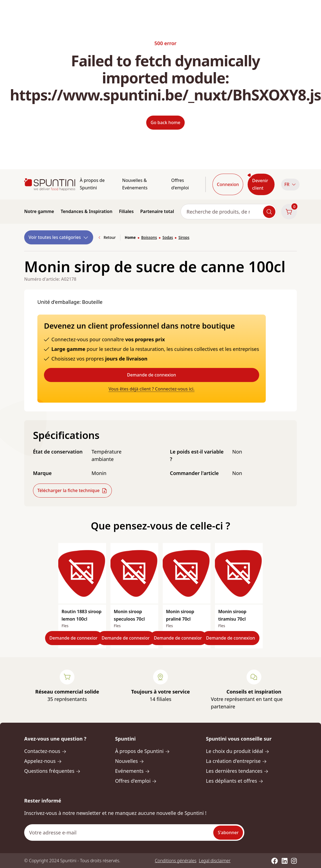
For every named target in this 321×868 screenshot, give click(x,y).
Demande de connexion (151, 375)
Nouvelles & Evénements (135, 184)
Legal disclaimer (215, 861)
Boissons (149, 238)
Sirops (184, 238)
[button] (289, 185)
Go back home (165, 122)
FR (290, 184)
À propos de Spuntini (92, 184)
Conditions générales (176, 861)
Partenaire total (157, 211)
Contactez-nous (45, 751)
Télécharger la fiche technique (72, 491)
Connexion (228, 184)
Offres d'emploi (180, 184)
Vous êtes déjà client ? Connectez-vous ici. (152, 389)
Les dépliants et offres (234, 781)
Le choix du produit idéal (238, 751)
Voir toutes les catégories (59, 237)
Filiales (126, 211)
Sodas (168, 238)
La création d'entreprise (236, 761)
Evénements (132, 771)
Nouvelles (130, 761)
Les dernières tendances (237, 771)
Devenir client (260, 184)
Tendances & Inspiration (87, 211)
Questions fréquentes (52, 771)
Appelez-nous (43, 761)
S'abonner (228, 832)
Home (130, 238)
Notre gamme (39, 211)
